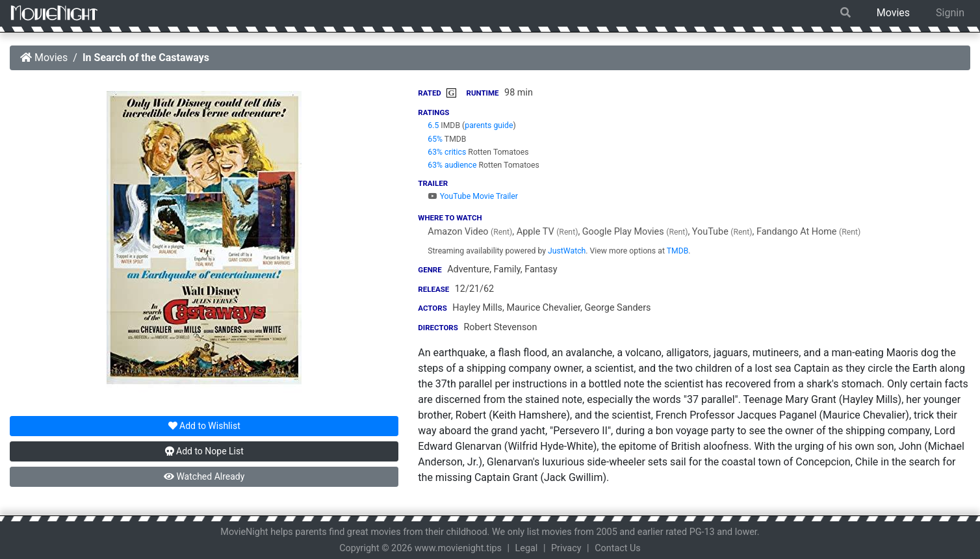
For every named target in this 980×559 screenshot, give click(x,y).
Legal (527, 548)
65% (435, 139)
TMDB (678, 251)
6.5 (433, 125)
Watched (204, 476)
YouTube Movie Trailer (473, 196)
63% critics (447, 152)
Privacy (566, 548)
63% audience (452, 165)
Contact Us (618, 548)
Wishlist (204, 426)
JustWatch (567, 251)
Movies (893, 13)
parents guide (489, 125)
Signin (950, 13)
